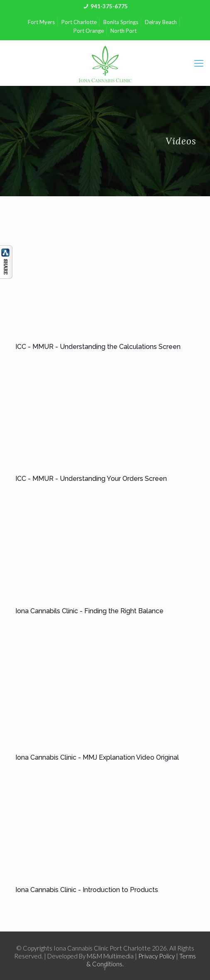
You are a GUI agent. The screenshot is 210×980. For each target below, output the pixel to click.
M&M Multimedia (110, 956)
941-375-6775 (109, 6)
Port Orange (89, 31)
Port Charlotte (79, 22)
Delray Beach (161, 22)
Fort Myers (41, 22)
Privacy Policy (156, 956)
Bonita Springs (121, 22)
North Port (123, 31)
